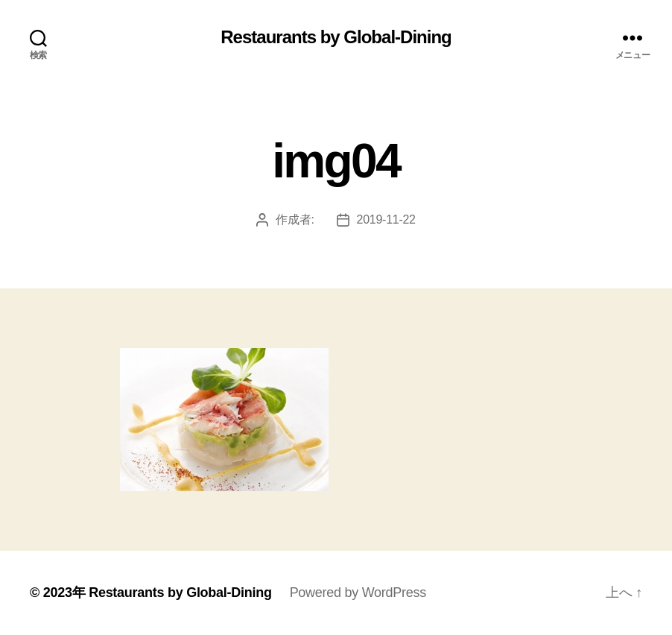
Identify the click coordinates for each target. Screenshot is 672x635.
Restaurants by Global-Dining (336, 37)
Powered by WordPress (358, 593)
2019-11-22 (386, 219)
